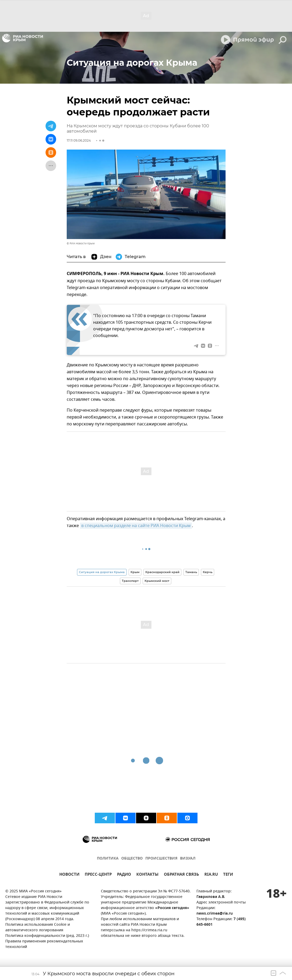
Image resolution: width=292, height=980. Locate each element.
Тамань (191, 572)
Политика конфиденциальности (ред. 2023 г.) (47, 936)
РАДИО (124, 875)
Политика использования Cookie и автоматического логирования (38, 928)
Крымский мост (157, 581)
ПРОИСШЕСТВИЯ (161, 859)
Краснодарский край (162, 572)
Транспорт (130, 581)
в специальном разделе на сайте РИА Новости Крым (136, 526)
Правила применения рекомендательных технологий (44, 944)
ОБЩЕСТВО (132, 859)
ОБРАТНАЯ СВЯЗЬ (181, 875)
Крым (135, 572)
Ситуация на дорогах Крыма (102, 572)
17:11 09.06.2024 (79, 140)
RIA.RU (211, 875)
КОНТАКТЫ (147, 875)
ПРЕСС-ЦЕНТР (98, 875)
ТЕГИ (228, 875)
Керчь (208, 572)
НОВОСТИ (69, 875)
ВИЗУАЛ (188, 859)
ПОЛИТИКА (108, 859)
